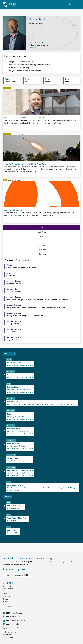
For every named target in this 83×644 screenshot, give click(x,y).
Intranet (6, 602)
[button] (79, 4)
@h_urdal (34, 47)
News (41, 237)
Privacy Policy (7, 635)
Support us (7, 607)
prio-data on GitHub (12, 628)
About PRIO (7, 586)
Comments (41, 245)
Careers (5, 591)
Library (5, 594)
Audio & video (42, 250)
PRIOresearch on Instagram (15, 620)
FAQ (4, 604)
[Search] (70, 4)
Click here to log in (9, 632)
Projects (41, 228)
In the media (42, 254)
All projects (22, 260)
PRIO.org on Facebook (13, 613)
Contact (5, 599)
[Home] (9, 4)
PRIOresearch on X (12, 617)
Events (42, 241)
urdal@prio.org (38, 43)
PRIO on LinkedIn (11, 624)
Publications (42, 232)
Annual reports (8, 589)
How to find (7, 597)
